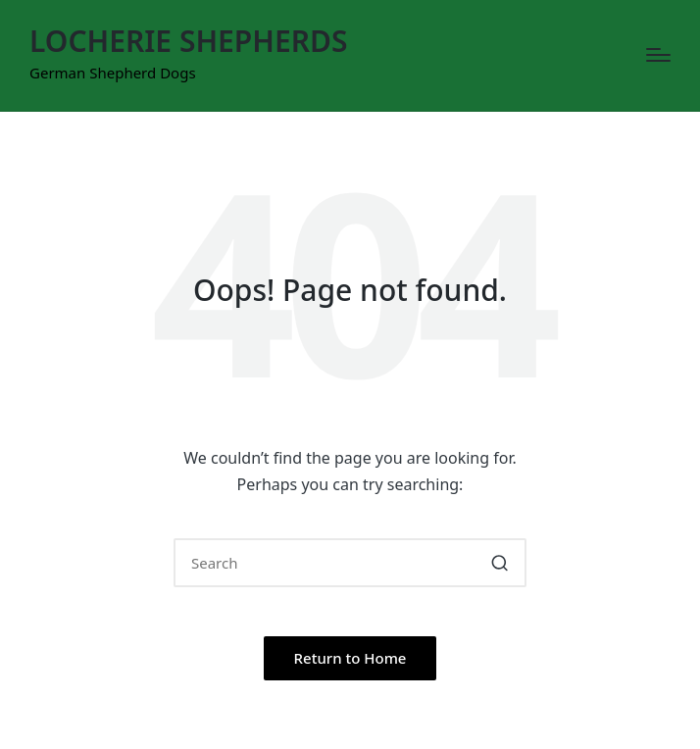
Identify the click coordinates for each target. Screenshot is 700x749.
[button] (500, 563)
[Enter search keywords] (350, 563)
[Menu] (658, 55)
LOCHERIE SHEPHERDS (188, 41)
